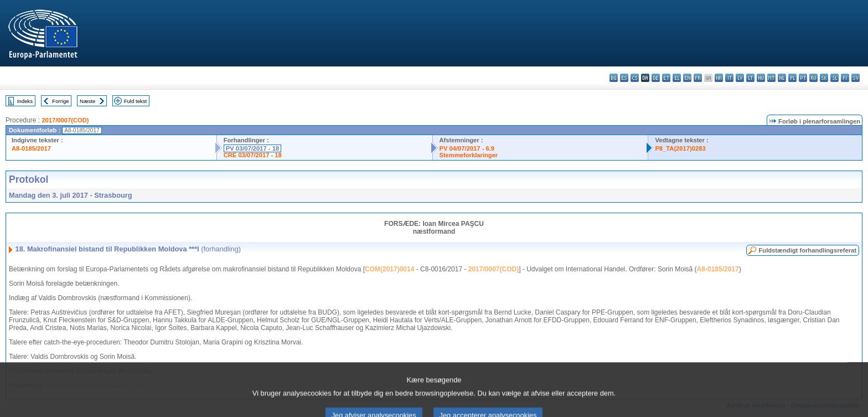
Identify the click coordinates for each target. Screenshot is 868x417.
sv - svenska (856, 78)
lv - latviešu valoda (740, 78)
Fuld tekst (136, 101)
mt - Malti (771, 78)
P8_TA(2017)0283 (680, 148)
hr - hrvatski (719, 78)
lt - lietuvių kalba (750, 78)
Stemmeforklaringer (469, 155)
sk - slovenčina (824, 78)
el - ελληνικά (677, 78)
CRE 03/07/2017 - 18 (253, 155)
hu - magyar (761, 78)
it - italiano (729, 78)
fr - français (698, 78)
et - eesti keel (666, 78)
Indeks (25, 101)
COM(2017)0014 (389, 269)
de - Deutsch (656, 78)
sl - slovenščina (835, 78)
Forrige (60, 101)
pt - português (803, 78)
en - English (687, 78)
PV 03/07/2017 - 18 (252, 148)
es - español (624, 78)
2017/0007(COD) (65, 120)
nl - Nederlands (782, 78)
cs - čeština (635, 78)
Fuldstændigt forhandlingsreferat (807, 250)
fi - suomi (845, 78)
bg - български (614, 78)
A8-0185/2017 (31, 148)
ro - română (813, 78)
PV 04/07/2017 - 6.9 (467, 148)
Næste (87, 101)
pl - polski (792, 78)
